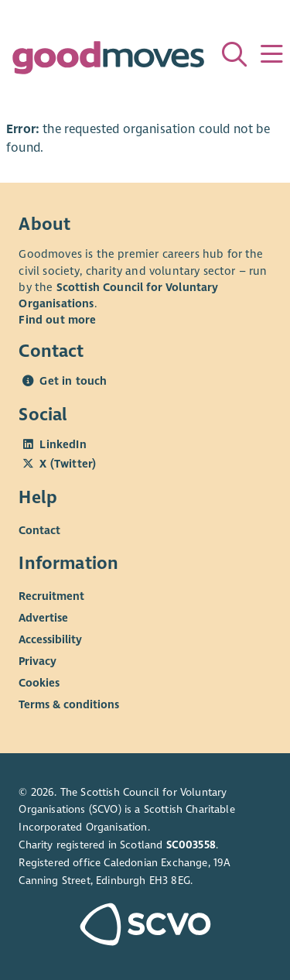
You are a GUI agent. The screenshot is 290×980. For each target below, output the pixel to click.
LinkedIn (63, 444)
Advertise (43, 618)
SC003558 (191, 845)
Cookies (39, 683)
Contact (39, 530)
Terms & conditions (69, 704)
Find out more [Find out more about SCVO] (57, 320)
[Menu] (271, 54)
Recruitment (51, 596)
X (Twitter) (68, 464)
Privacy (38, 661)
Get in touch (73, 381)
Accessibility (50, 639)
